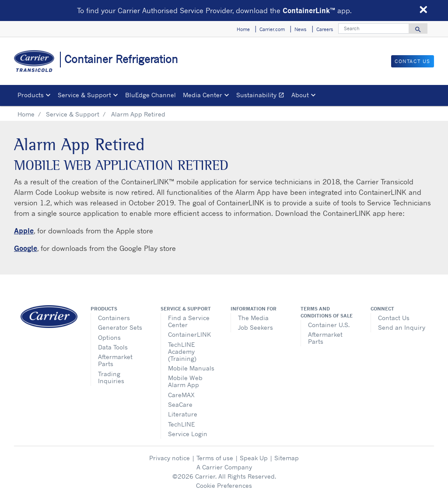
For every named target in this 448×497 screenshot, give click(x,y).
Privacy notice (170, 458)
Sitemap (287, 458)
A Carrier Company (224, 467)
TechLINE (181, 424)
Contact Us (394, 318)
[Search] (374, 28)
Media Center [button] (203, 95)
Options (109, 337)
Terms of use (215, 458)
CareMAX (181, 395)
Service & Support (73, 114)
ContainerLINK (189, 334)
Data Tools (113, 347)
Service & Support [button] (84, 95)
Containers (114, 318)
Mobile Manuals (191, 368)
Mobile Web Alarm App (185, 381)
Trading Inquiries (111, 377)
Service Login (188, 434)
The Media (253, 318)
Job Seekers (255, 327)
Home (26, 114)
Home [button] (243, 29)
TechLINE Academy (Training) (182, 351)
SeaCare (180, 404)
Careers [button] (325, 29)
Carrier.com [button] (272, 29)
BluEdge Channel (150, 95)
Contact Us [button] (413, 61)
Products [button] (31, 95)
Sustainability (262, 96)
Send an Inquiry (402, 327)
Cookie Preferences (224, 485)
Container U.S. (329, 325)
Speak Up (254, 458)
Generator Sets (120, 327)
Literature (183, 414)
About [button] (300, 95)
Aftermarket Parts (115, 360)
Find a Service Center (189, 321)
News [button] (300, 29)
